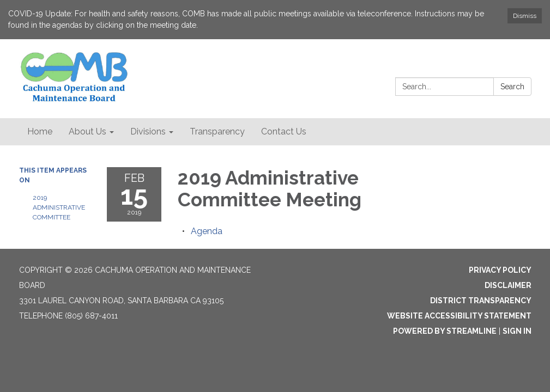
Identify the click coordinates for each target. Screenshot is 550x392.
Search (512, 87)
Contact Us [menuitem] (284, 131)
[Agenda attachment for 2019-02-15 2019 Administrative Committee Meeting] (207, 231)
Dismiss (525, 16)
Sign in (517, 331)
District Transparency (481, 301)
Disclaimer (508, 285)
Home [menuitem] (40, 131)
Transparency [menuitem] (217, 131)
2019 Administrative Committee (59, 207)
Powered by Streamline (445, 331)
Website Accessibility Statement (459, 316)
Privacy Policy (500, 270)
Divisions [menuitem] (148, 131)
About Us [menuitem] (87, 131)
